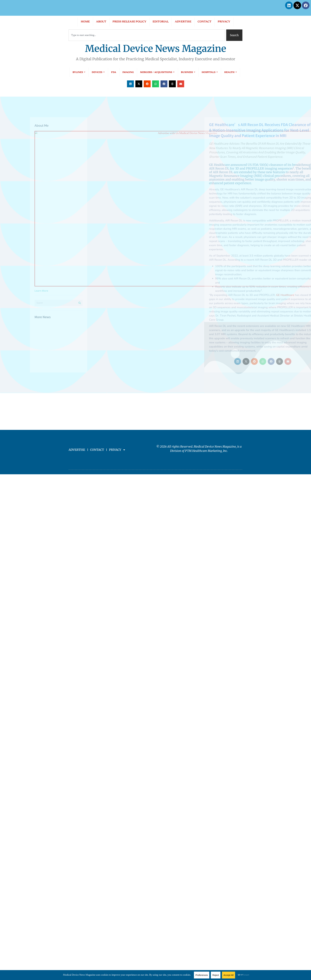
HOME (85, 22)
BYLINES (79, 72)
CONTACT (205, 22)
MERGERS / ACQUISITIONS (157, 72)
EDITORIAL (161, 22)
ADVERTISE (183, 22)
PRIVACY (224, 22)
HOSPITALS (210, 72)
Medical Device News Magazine (156, 49)
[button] (130, 84)
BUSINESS (188, 72)
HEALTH (231, 72)
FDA (114, 72)
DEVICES (98, 72)
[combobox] (147, 35)
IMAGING (128, 72)
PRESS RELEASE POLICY (129, 22)
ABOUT (101, 22)
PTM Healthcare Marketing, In (205, 451)
